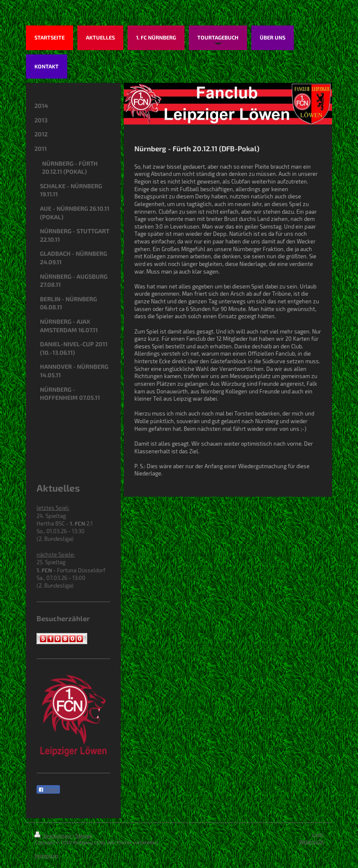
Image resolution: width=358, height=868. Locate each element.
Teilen (48, 790)
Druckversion (54, 836)
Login (318, 834)
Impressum (46, 856)
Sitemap (84, 836)
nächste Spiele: (56, 554)
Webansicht (311, 841)
